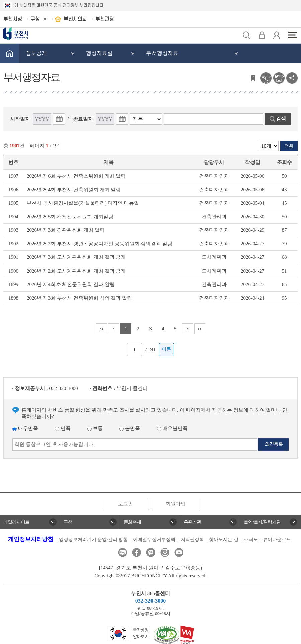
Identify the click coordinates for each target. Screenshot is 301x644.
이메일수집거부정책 (154, 540)
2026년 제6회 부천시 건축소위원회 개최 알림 (76, 176)
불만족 (130, 428)
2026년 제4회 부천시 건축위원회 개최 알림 (74, 190)
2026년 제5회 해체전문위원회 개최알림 (70, 217)
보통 (95, 428)
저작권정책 (192, 540)
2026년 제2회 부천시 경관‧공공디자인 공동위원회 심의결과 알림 (99, 244)
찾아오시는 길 (224, 540)
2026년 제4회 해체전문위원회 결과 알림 (71, 284)
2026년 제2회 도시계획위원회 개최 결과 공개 (76, 271)
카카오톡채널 (151, 553)
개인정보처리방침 (31, 539)
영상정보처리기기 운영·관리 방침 (93, 540)
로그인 (126, 504)
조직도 (251, 540)
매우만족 (25, 428)
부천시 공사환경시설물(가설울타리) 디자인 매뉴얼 (83, 203)
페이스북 (137, 553)
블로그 (123, 553)
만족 (63, 428)
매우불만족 (172, 428)
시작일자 (20, 119)
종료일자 (83, 119)
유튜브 (179, 553)
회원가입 (176, 504)
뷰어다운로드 (277, 540)
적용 (289, 146)
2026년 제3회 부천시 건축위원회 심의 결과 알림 (79, 298)
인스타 (165, 553)
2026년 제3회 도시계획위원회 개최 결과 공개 (76, 257)
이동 (166, 349)
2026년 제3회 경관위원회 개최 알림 (66, 230)
